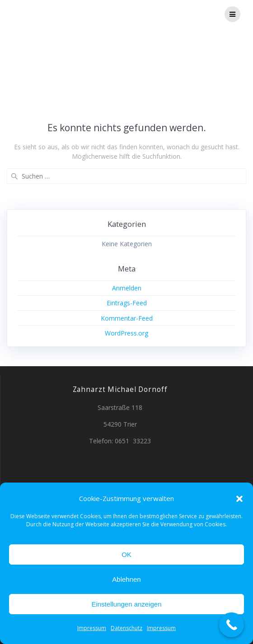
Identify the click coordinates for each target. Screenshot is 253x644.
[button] (239, 499)
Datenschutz (126, 628)
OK (126, 554)
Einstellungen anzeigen (126, 604)
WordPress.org (126, 333)
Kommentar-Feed (127, 318)
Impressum (92, 628)
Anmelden (127, 288)
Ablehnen (126, 579)
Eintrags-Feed (127, 303)
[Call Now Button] (232, 625)
